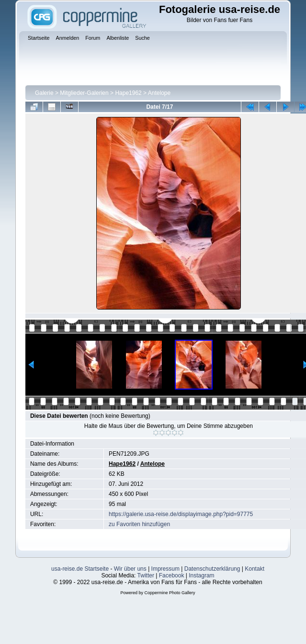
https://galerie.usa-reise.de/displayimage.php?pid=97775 (181, 514)
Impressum (165, 569)
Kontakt (255, 569)
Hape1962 (128, 93)
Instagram (201, 575)
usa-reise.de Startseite (80, 569)
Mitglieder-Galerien (84, 93)
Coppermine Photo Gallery (170, 593)
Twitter (146, 575)
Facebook (172, 575)
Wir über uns (130, 569)
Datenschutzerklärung (212, 569)
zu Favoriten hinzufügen (139, 524)
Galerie (44, 93)
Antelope (159, 93)
